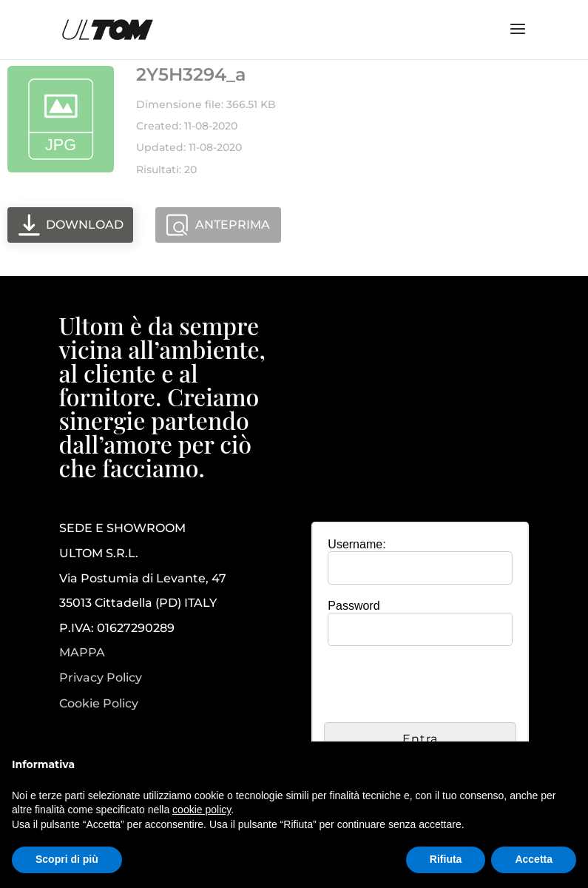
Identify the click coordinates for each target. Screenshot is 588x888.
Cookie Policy (99, 704)
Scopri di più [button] (67, 859)
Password (354, 606)
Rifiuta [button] (446, 859)
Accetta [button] (534, 859)
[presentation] (436, 686)
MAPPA (82, 652)
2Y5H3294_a (191, 74)
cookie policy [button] (202, 810)
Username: (356, 544)
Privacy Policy (101, 678)
